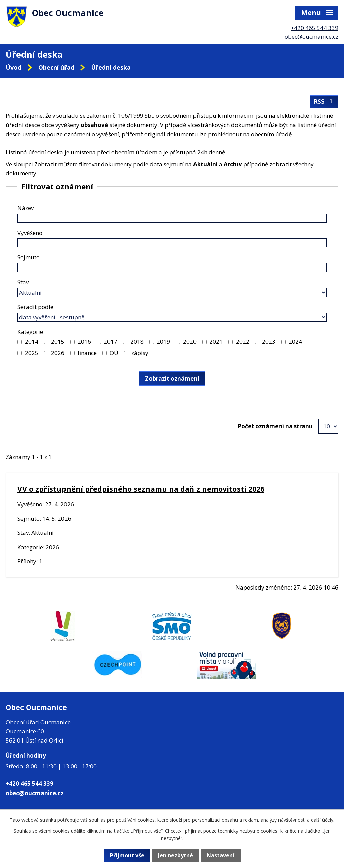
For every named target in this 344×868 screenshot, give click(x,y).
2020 (190, 341)
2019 (163, 341)
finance (87, 353)
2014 (32, 341)
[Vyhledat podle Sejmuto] (172, 268)
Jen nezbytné (176, 855)
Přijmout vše (127, 855)
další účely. (323, 820)
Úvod (14, 67)
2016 (84, 341)
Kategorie (30, 332)
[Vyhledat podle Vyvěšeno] (172, 243)
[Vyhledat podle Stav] (172, 292)
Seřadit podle (35, 307)
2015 (58, 341)
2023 (269, 341)
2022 (243, 341)
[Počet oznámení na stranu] (328, 426)
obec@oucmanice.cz (311, 36)
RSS (324, 101)
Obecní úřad (56, 67)
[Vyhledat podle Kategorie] (20, 342)
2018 (137, 341)
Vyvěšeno (30, 233)
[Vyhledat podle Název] (172, 218)
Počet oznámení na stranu (275, 426)
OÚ (114, 353)
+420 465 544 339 (314, 28)
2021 (216, 341)
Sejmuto (29, 257)
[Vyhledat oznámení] (172, 378)
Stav (23, 282)
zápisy (140, 353)
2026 (58, 353)
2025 (32, 353)
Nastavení (221, 855)
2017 (111, 341)
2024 (295, 341)
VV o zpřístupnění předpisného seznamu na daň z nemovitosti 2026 (141, 489)
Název (26, 208)
